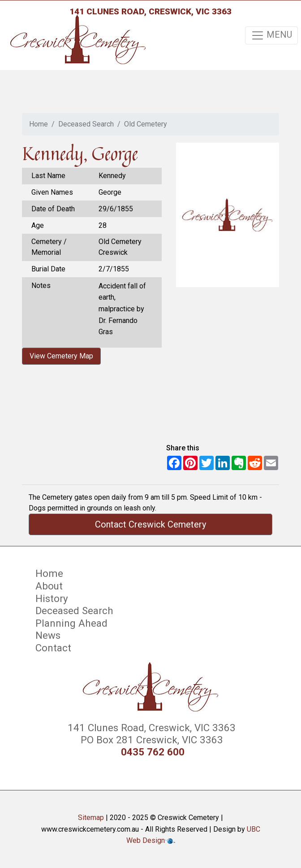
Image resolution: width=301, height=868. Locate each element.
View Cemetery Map (61, 356)
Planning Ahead (71, 623)
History (52, 598)
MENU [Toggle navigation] (271, 35)
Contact (53, 648)
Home (39, 124)
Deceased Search (86, 124)
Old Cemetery (146, 124)
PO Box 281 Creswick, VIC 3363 (150, 740)
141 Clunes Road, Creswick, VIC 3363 (150, 11)
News (48, 635)
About (49, 586)
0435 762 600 (153, 752)
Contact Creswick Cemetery (150, 524)
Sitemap (91, 818)
